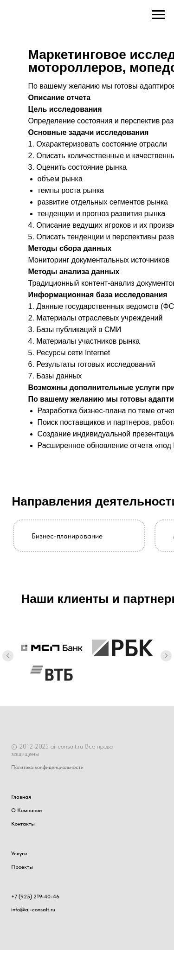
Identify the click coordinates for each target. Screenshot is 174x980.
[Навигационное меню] (158, 15)
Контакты (23, 824)
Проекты (22, 867)
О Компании (26, 810)
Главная (21, 797)
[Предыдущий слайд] (8, 656)
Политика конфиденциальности (47, 767)
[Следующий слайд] (166, 656)
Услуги (19, 853)
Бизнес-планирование (67, 536)
